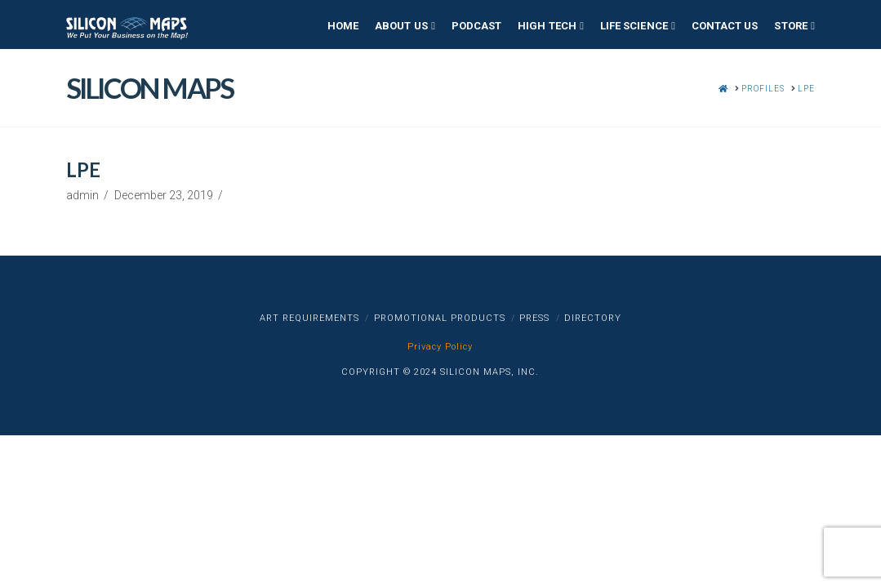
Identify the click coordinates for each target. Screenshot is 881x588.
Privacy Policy (440, 347)
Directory (593, 318)
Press (534, 318)
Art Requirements (309, 318)
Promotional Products (440, 318)
